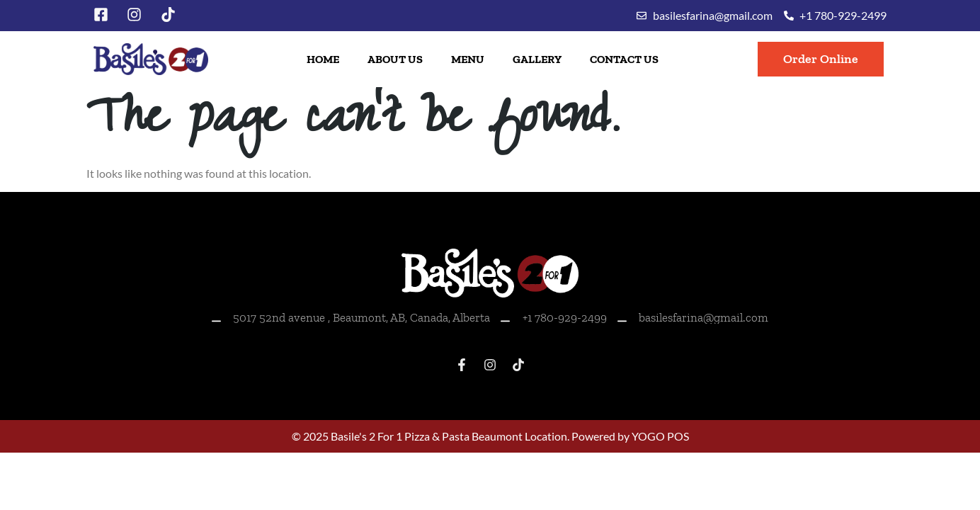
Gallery (537, 59)
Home (323, 59)
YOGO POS (660, 436)
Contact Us (624, 59)
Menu (468, 59)
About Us (395, 59)
